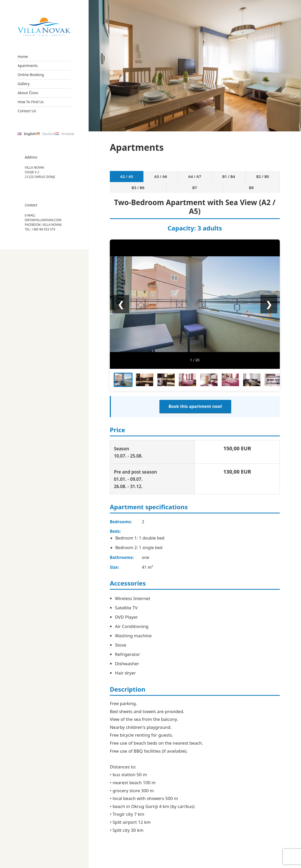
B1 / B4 (184, 179)
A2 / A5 (120, 179)
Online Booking (31, 75)
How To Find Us (31, 102)
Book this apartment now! (195, 402)
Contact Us (27, 111)
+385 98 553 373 (43, 229)
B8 (269, 179)
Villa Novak (52, 225)
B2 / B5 (205, 179)
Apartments (28, 66)
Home (23, 57)
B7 (248, 179)
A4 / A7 (163, 179)
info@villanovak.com (43, 220)
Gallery (24, 84)
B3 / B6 (226, 179)
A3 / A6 (141, 179)
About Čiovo (28, 93)
